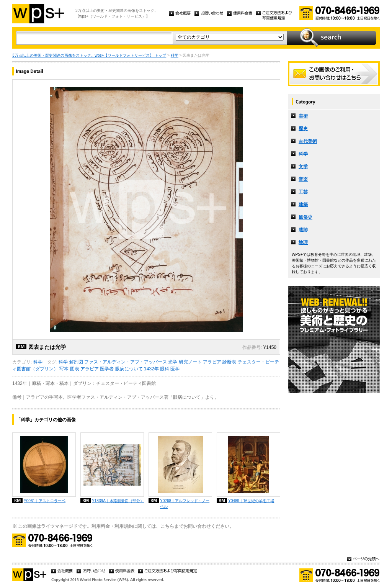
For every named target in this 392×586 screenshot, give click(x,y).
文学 (303, 167)
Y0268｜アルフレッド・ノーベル (185, 504)
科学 (175, 55)
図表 (75, 369)
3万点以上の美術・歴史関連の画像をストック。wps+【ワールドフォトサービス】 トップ (89, 55)
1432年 (151, 369)
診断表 (229, 362)
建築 (303, 205)
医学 (175, 369)
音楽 (303, 179)
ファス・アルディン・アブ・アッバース (126, 362)
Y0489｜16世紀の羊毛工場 (251, 501)
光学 (173, 362)
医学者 (107, 369)
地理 (303, 242)
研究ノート (190, 362)
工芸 (303, 192)
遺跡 (303, 230)
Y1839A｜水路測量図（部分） (118, 501)
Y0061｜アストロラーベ (45, 501)
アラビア (212, 362)
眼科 (165, 369)
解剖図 (76, 362)
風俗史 (305, 217)
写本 (64, 369)
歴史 (303, 129)
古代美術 (308, 141)
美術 (303, 116)
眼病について (129, 369)
